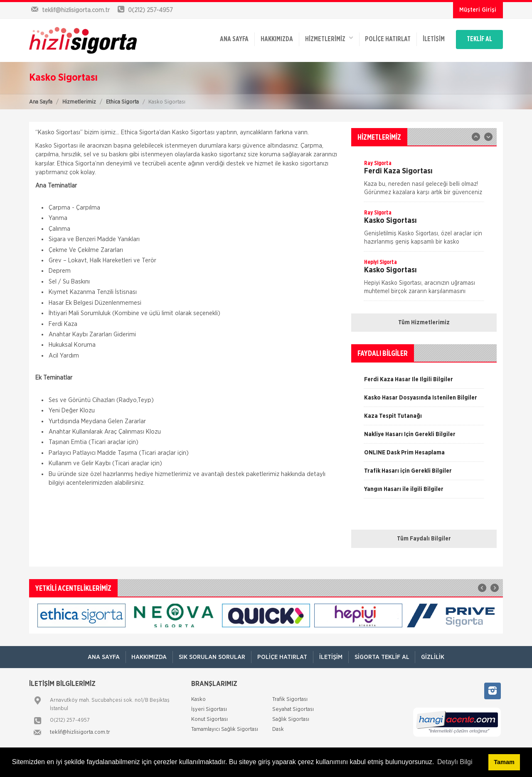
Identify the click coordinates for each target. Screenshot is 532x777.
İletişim (429, 38)
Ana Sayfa (41, 102)
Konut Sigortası (209, 719)
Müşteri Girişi (478, 10)
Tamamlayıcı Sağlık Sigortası (225, 729)
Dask (278, 729)
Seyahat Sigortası (293, 709)
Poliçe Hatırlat (382, 38)
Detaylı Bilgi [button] (455, 762)
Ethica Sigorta (122, 102)
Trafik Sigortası (290, 699)
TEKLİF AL (478, 38)
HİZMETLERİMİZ (322, 38)
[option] (424, 180)
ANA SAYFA (225, 38)
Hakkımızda (269, 38)
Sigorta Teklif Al (383, 657)
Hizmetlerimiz (79, 102)
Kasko (198, 699)
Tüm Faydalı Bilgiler (424, 539)
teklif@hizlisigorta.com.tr (80, 732)
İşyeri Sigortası (209, 709)
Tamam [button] (504, 762)
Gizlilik (436, 657)
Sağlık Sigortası (291, 719)
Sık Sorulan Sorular (211, 657)
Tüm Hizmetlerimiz (424, 323)
